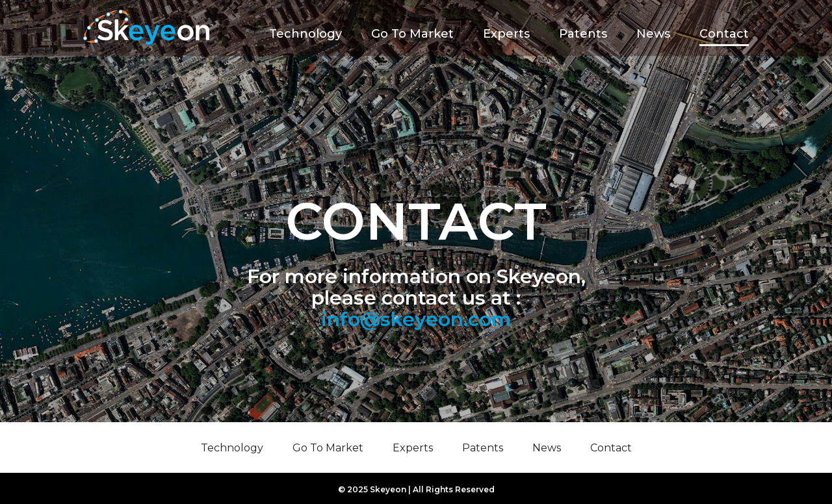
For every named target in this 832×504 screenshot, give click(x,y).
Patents (583, 34)
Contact (724, 34)
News (653, 34)
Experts (506, 34)
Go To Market (412, 34)
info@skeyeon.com (416, 319)
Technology (305, 34)
